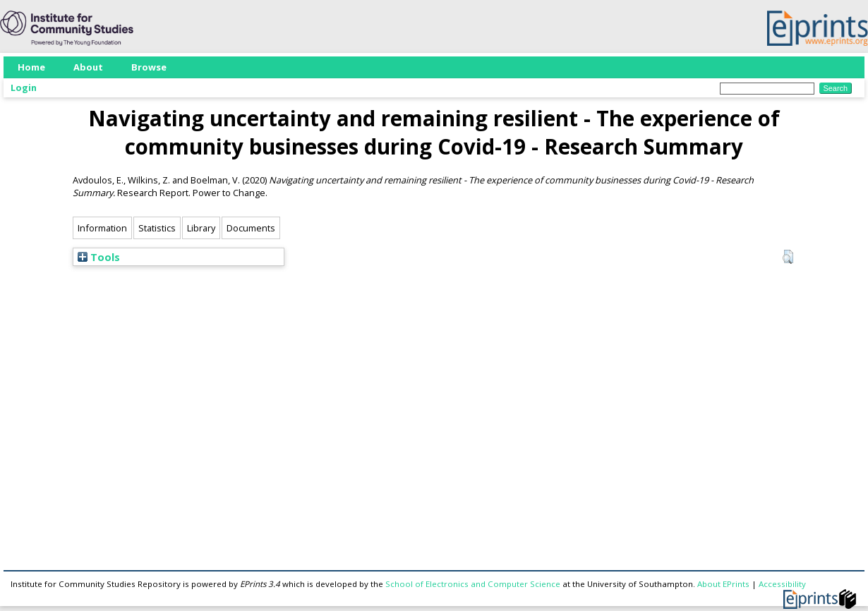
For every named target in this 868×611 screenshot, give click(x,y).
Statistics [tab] (157, 228)
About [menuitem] (88, 67)
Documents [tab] (251, 228)
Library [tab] (201, 228)
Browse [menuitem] (149, 67)
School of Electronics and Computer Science (473, 584)
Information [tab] (102, 228)
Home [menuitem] (31, 67)
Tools (99, 257)
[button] (788, 257)
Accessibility (782, 584)
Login (24, 87)
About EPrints (723, 584)
